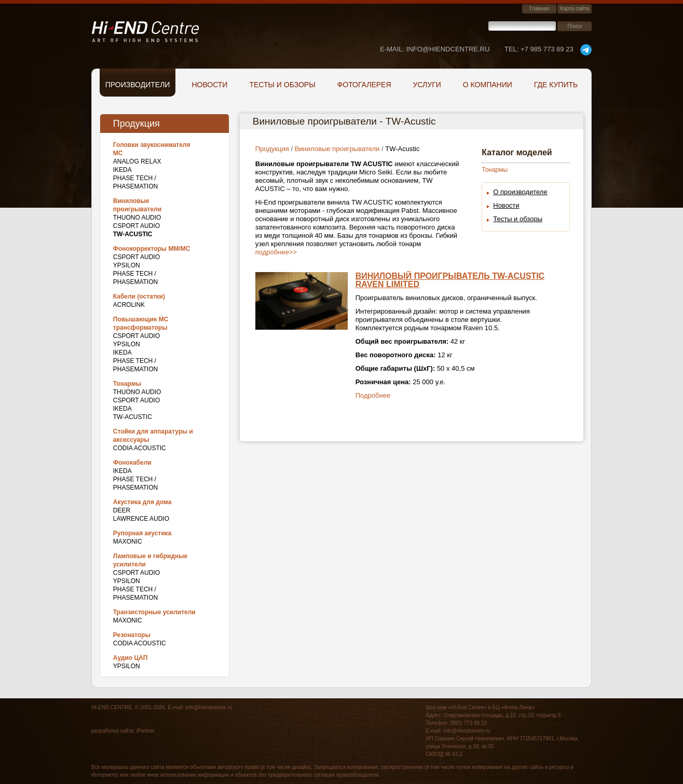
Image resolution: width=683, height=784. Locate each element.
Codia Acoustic (140, 448)
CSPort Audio (136, 226)
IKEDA (122, 170)
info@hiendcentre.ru (209, 707)
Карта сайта (575, 9)
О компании (488, 85)
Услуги (427, 85)
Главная (539, 9)
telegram (586, 50)
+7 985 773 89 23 (539, 49)
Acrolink (129, 305)
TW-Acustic (133, 417)
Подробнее (373, 395)
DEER (122, 510)
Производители (138, 85)
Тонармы (495, 170)
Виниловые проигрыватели (337, 149)
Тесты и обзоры (282, 85)
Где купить (556, 85)
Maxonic (128, 542)
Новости (209, 85)
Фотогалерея (364, 85)
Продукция (272, 149)
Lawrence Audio (141, 519)
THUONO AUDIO (137, 218)
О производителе (520, 192)
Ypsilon (127, 265)
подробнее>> (276, 252)
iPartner (146, 731)
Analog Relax (137, 161)
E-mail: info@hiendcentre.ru (435, 49)
